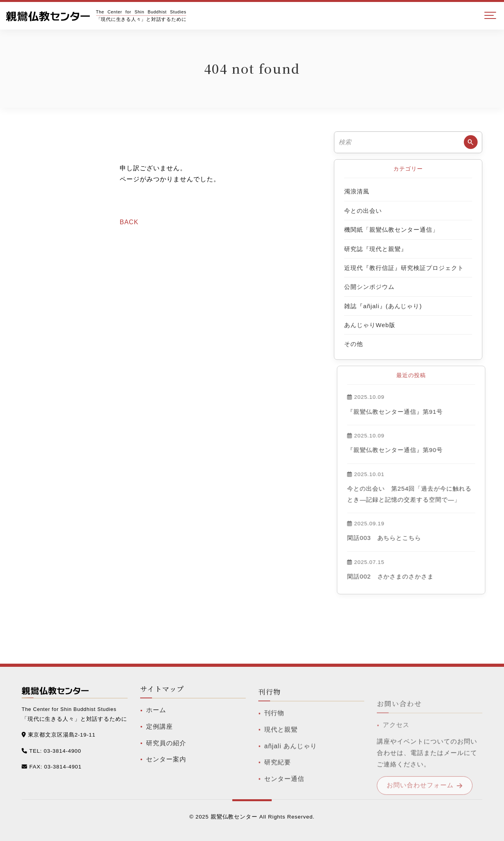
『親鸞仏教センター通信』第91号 (421, 412)
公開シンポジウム (369, 287)
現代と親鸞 (281, 756)
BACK (129, 222)
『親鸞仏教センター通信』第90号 (421, 450)
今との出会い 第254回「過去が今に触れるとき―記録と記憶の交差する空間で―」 (435, 494)
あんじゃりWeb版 (370, 325)
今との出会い (363, 211)
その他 (354, 344)
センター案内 (166, 772)
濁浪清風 (357, 191)
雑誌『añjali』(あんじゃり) (383, 306)
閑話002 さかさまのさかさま (417, 576)
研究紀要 (278, 788)
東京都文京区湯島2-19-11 (62, 737)
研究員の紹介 (166, 755)
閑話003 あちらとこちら (410, 538)
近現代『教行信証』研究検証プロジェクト (404, 268)
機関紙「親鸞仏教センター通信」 (391, 230)
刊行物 (274, 739)
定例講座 (159, 739)
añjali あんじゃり (291, 772)
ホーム (156, 723)
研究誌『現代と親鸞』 (376, 249)
